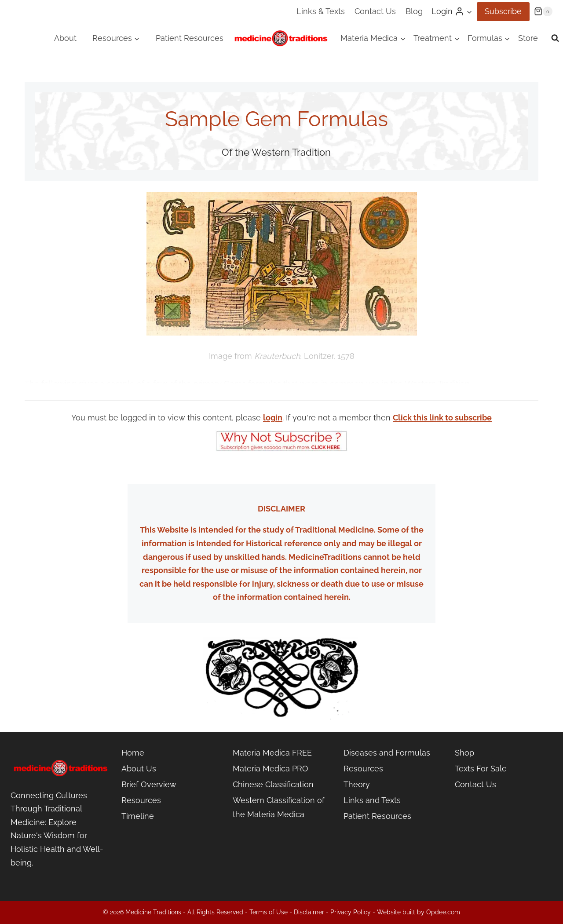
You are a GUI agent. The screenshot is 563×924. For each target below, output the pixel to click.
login (273, 418)
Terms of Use (269, 912)
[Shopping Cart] (543, 11)
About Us (139, 769)
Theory (357, 784)
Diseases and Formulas (387, 753)
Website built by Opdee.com (419, 912)
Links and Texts (372, 800)
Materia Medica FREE (272, 753)
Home (133, 753)
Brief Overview (149, 784)
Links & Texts (321, 11)
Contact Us (375, 11)
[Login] (452, 11)
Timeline (138, 816)
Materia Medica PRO (271, 769)
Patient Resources (190, 38)
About (65, 38)
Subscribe (503, 11)
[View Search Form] (555, 38)
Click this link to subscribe (442, 418)
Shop (464, 753)
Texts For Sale (481, 769)
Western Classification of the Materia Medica (279, 807)
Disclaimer (309, 912)
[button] (469, 12)
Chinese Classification (273, 784)
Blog (414, 11)
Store (528, 38)
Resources (141, 800)
